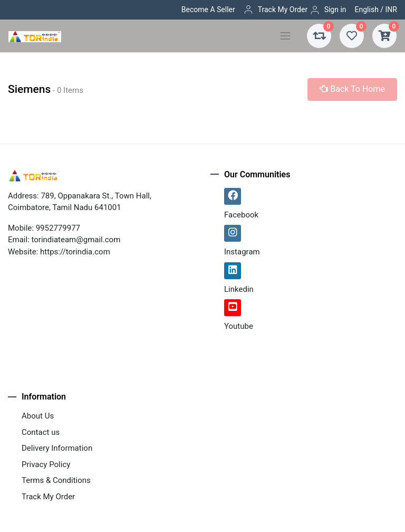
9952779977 (58, 228)
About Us (38, 416)
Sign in (328, 10)
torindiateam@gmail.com (76, 240)
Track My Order (275, 9)
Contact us (41, 432)
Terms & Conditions (56, 480)
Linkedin (239, 289)
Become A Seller (208, 9)
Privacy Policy (46, 464)
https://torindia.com (75, 252)
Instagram (242, 252)
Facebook (241, 215)
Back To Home (352, 89)
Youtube (239, 326)
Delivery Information (57, 448)
